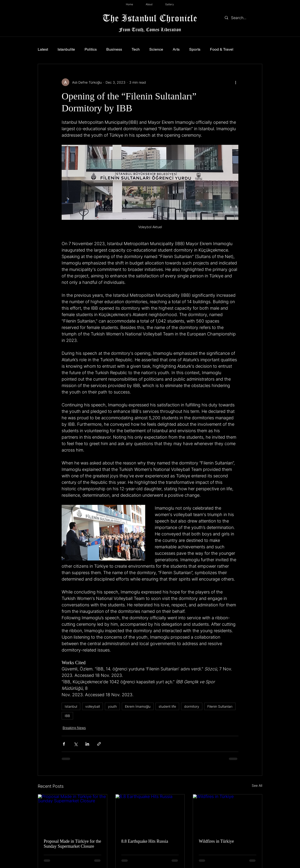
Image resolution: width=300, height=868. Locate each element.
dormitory (192, 706)
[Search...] (242, 18)
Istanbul (71, 706)
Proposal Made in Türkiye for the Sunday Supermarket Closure (72, 844)
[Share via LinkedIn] (87, 744)
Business (114, 49)
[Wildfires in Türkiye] (228, 814)
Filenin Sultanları (220, 706)
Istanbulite (66, 49)
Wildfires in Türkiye (216, 841)
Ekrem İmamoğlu (138, 706)
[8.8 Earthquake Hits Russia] (150, 814)
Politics (91, 49)
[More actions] (236, 82)
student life (167, 706)
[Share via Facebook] (64, 744)
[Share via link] (99, 744)
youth (112, 706)
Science (156, 49)
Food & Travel (222, 49)
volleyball (93, 706)
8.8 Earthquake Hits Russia (145, 841)
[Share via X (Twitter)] (76, 744)
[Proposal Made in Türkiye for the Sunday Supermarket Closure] (72, 814)
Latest (43, 49)
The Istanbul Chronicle (150, 18)
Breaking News (74, 728)
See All (257, 785)
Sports (195, 49)
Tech (136, 49)
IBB (67, 716)
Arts (176, 49)
